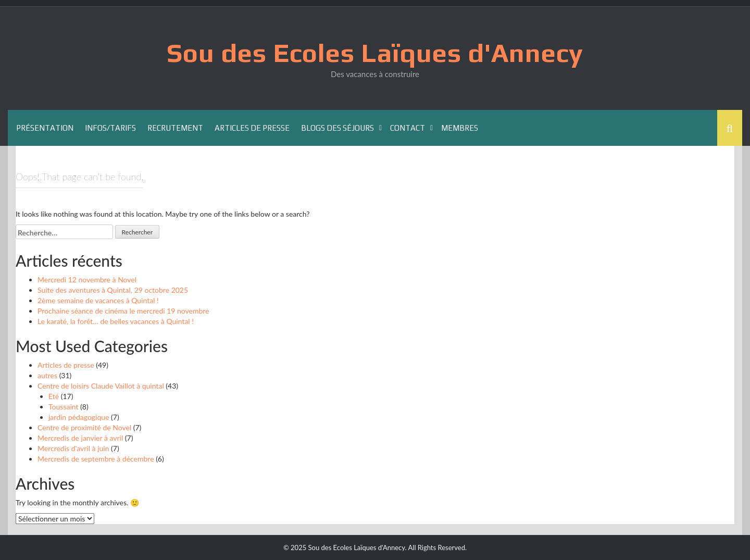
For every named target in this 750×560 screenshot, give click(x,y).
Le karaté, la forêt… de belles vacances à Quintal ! (116, 321)
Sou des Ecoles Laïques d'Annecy (375, 53)
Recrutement (175, 128)
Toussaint (63, 407)
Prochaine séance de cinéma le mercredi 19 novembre (123, 311)
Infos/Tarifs (110, 128)
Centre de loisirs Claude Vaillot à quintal (101, 386)
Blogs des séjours (337, 128)
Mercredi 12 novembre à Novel (87, 279)
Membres (460, 128)
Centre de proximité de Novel (84, 427)
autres (47, 375)
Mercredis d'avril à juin (73, 448)
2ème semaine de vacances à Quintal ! (98, 300)
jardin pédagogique (79, 417)
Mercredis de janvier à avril (80, 438)
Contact (408, 128)
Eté (54, 396)
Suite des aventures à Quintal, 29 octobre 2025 (113, 290)
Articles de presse (252, 128)
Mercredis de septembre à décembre (96, 459)
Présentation (45, 128)
